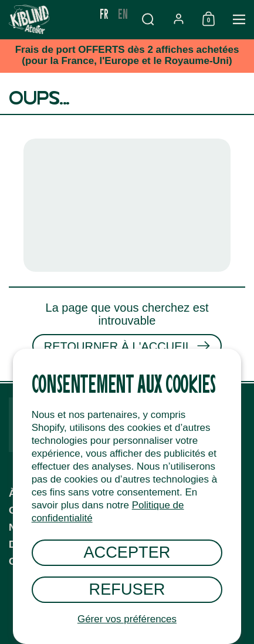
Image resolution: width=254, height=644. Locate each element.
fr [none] (104, 13)
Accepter (127, 552)
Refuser (127, 589)
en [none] (123, 13)
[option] (123, 14)
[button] (148, 19)
